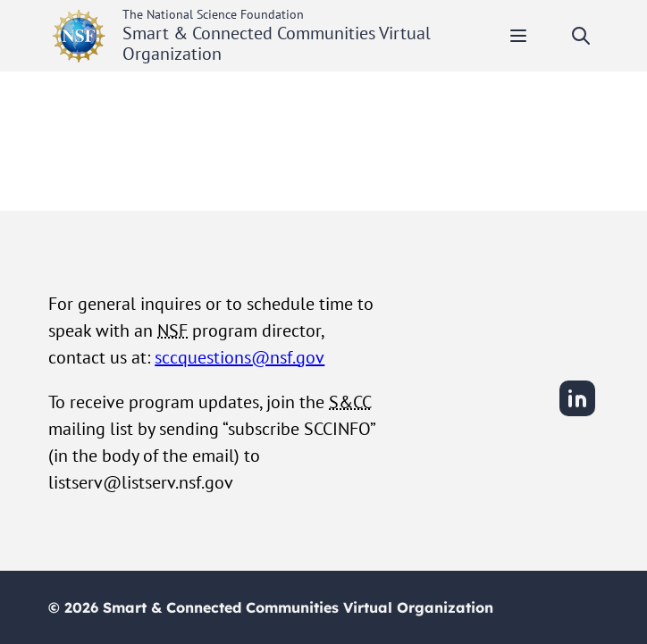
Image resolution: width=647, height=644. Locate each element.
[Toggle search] (581, 36)
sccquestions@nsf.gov (239, 357)
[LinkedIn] (577, 414)
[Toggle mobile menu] (518, 36)
